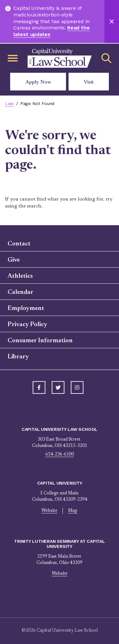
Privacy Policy (27, 325)
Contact (19, 244)
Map (73, 511)
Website (50, 511)
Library (18, 357)
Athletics (20, 276)
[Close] (112, 22)
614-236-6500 (60, 455)
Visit (89, 82)
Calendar (20, 292)
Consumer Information (40, 341)
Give (14, 260)
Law (10, 103)
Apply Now (38, 82)
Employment (26, 308)
